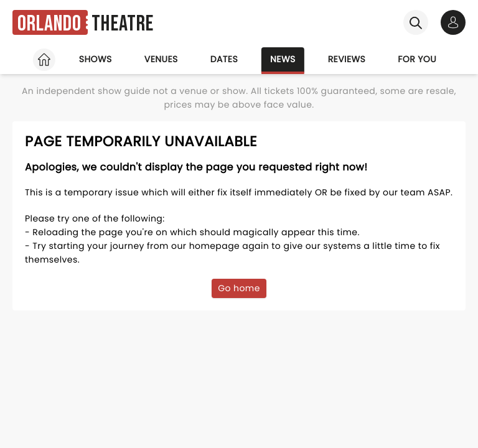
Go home (239, 288)
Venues (161, 59)
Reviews (347, 59)
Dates (224, 59)
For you (417, 59)
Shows (96, 59)
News (283, 59)
